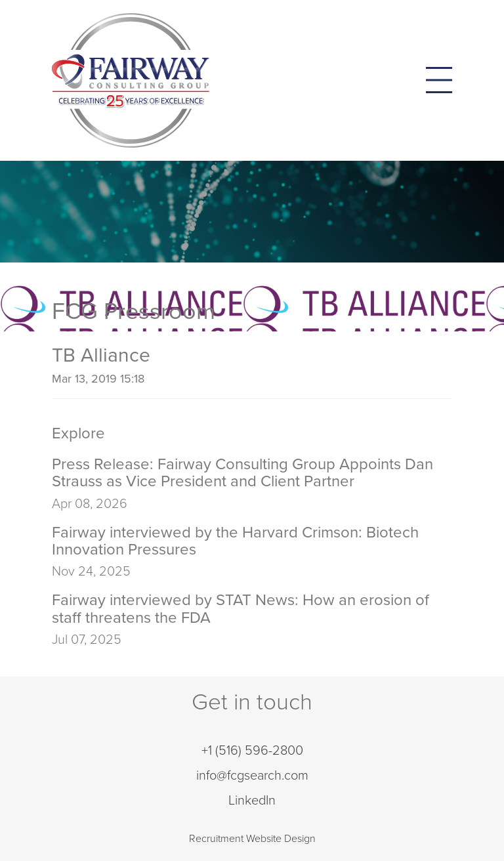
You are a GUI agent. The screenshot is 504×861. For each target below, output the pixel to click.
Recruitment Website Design (252, 839)
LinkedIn (252, 801)
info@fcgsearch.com (252, 776)
